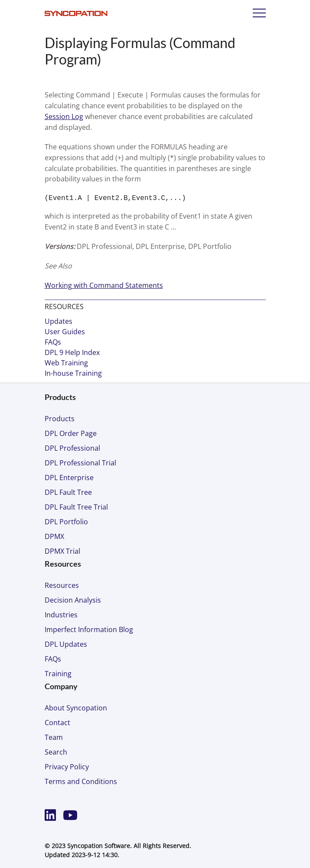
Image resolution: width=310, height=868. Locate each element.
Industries (61, 615)
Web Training (66, 363)
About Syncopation (76, 708)
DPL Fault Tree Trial (76, 507)
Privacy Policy (67, 767)
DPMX (54, 536)
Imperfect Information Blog (89, 629)
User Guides (65, 332)
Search (56, 752)
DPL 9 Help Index (72, 352)
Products (60, 419)
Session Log (64, 116)
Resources (62, 585)
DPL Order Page (71, 433)
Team (54, 737)
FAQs (53, 342)
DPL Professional (72, 448)
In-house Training (73, 373)
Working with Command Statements (104, 285)
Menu (259, 13)
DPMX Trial (62, 551)
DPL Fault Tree (68, 492)
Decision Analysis (73, 600)
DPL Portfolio (66, 522)
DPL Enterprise (69, 478)
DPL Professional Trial (80, 463)
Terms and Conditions (81, 781)
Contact (57, 723)
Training (58, 674)
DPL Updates (66, 644)
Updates (59, 321)
